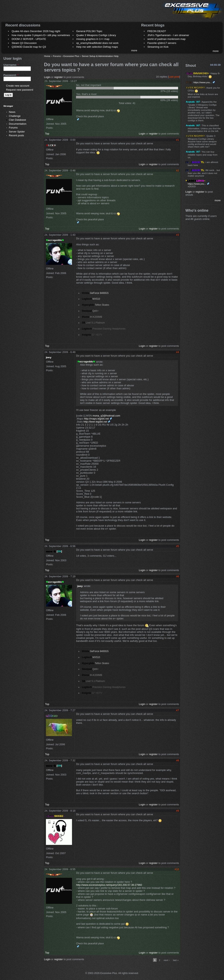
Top (47, 134)
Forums (13, 128)
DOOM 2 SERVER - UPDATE (29, 39)
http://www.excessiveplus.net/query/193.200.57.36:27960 (109, 885)
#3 (177, 235)
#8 (177, 760)
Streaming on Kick (158, 47)
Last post (174, 77)
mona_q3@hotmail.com (106, 416)
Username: (11, 65)
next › (167, 960)
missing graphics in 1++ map (93, 39)
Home (47, 56)
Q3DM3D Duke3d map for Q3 (29, 47)
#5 (177, 546)
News (12, 112)
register (58, 77)
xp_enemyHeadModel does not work (97, 43)
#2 (177, 170)
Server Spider (17, 132)
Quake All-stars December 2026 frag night (36, 31)
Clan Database (17, 120)
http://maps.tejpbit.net (96, 419)
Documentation (18, 124)
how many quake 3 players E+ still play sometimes (41, 35)
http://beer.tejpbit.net (95, 422)
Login (47, 77)
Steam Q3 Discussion (24, 43)
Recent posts (16, 135)
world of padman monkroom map (166, 39)
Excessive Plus (71, 56)
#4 (177, 352)
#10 (177, 869)
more (134, 50)
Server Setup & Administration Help (100, 56)
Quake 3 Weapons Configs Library (96, 35)
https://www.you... (203, 82)
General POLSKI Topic (89, 31)
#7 (177, 710)
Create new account (18, 86)
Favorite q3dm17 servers (162, 43)
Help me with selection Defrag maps (97, 47)
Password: (11, 75)
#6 (177, 576)
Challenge (15, 116)
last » (176, 960)
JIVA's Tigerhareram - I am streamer (168, 35)
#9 (177, 811)
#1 (177, 140)
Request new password (20, 90)
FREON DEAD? (157, 31)
